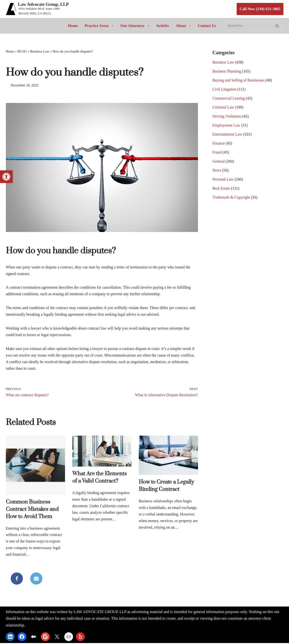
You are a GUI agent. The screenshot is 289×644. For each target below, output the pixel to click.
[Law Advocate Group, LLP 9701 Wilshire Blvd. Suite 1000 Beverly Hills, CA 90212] (37, 9)
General (219, 162)
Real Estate (221, 189)
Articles (163, 26)
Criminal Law (223, 108)
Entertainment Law (228, 135)
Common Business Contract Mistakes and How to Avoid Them (32, 510)
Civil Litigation (225, 90)
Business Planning (227, 72)
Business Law (40, 51)
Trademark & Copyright (231, 198)
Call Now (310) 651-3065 (260, 9)
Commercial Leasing (229, 99)
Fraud (217, 153)
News (217, 171)
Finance (219, 144)
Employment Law (227, 126)
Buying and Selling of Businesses (239, 81)
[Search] (248, 26)
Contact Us (207, 26)
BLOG (22, 51)
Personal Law (223, 180)
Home (73, 26)
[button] (112, 26)
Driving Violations (227, 117)
